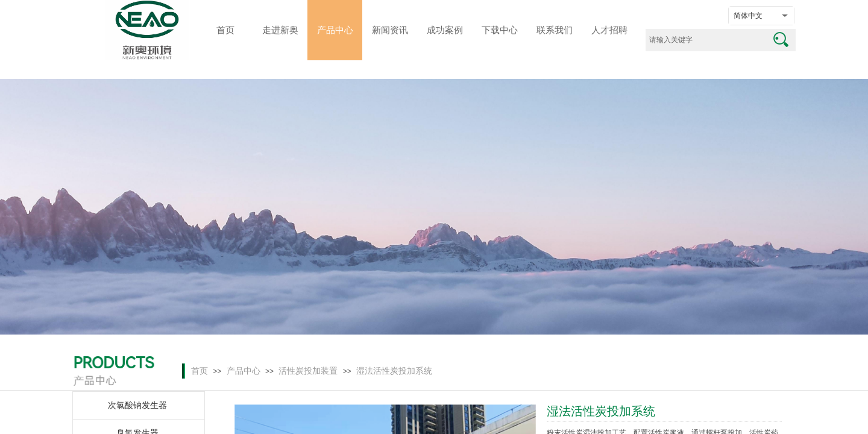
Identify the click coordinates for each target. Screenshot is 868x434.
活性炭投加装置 (308, 371)
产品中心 (244, 371)
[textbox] (706, 40)
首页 (200, 371)
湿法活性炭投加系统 (394, 371)
